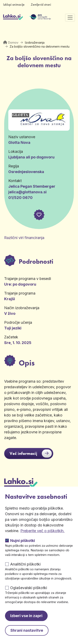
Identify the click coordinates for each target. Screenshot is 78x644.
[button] (39, 215)
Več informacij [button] (31, 454)
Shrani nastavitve (27, 630)
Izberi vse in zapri (26, 616)
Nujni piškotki (23, 541)
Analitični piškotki (25, 564)
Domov (13, 42)
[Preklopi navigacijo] (70, 18)
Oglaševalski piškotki (29, 588)
